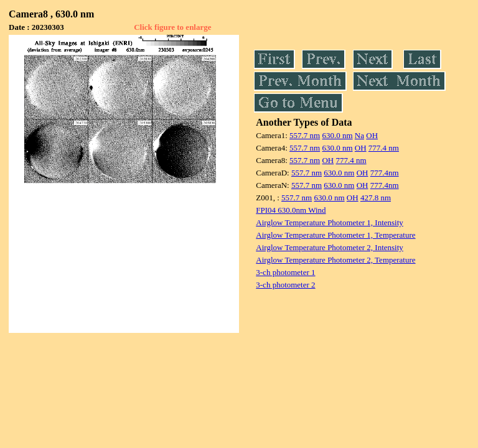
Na (359, 135)
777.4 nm (384, 148)
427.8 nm (376, 198)
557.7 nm (305, 135)
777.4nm (385, 173)
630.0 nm (337, 135)
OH (372, 135)
